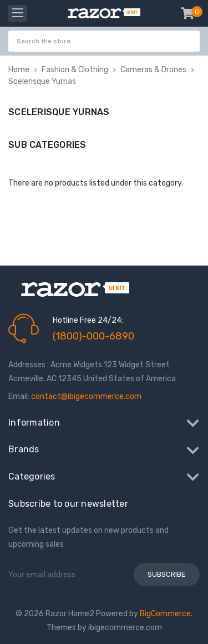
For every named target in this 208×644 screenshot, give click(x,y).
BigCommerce (165, 614)
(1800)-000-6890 (93, 336)
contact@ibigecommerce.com (86, 396)
